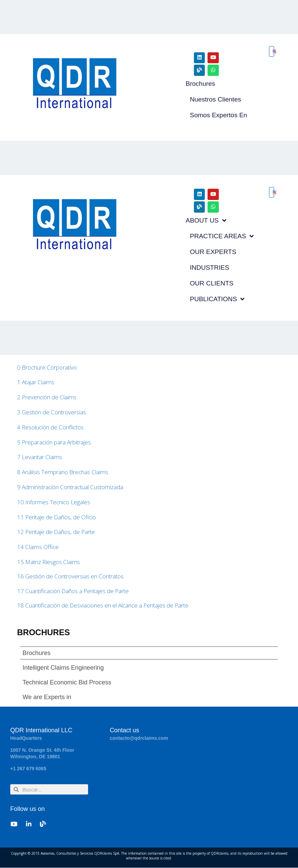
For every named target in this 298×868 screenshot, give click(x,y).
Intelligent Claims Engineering (63, 668)
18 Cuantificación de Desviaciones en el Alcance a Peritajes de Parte (103, 606)
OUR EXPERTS (213, 252)
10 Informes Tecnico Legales (54, 502)
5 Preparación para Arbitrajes (54, 442)
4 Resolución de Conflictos (50, 428)
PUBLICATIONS (217, 299)
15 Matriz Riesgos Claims (48, 562)
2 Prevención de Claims (47, 397)
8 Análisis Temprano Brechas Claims (63, 472)
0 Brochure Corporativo (47, 367)
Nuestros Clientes (215, 99)
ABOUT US (206, 221)
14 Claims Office (38, 547)
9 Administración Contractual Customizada (70, 487)
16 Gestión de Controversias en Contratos (70, 577)
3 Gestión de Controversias (52, 412)
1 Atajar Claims (36, 382)
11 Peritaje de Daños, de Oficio (56, 517)
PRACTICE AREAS (222, 236)
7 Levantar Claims (40, 457)
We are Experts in (47, 697)
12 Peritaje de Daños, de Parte (56, 532)
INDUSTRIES (209, 268)
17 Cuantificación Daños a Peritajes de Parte (73, 591)
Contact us (125, 731)
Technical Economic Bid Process (67, 683)
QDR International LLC (41, 731)
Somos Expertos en (218, 115)
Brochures (201, 84)
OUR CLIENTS (212, 283)
